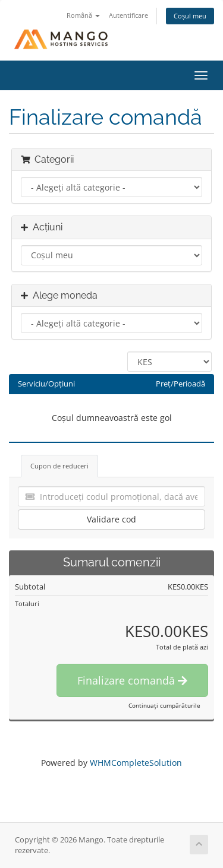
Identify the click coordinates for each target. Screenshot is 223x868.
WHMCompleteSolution (136, 763)
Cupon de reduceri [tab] (59, 466)
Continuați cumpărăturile (164, 705)
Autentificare (128, 15)
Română (83, 15)
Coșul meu (190, 16)
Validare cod (111, 519)
